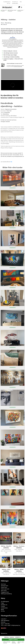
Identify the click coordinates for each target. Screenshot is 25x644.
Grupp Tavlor (4, 586)
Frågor (3, 602)
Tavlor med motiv (5, 588)
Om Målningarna (7, 2)
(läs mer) (14, 51)
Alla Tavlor (3, 583)
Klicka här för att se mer (18, 65)
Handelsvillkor (15, 3)
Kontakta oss (15, 2)
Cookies (3, 605)
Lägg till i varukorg (13, 640)
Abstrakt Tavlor (5, 584)
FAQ (21, 2)
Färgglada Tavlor (5, 591)
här (11, 160)
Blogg (2, 608)
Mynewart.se (4, 632)
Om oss (9, 3)
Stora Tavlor (4, 589)
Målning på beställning (6, 592)
